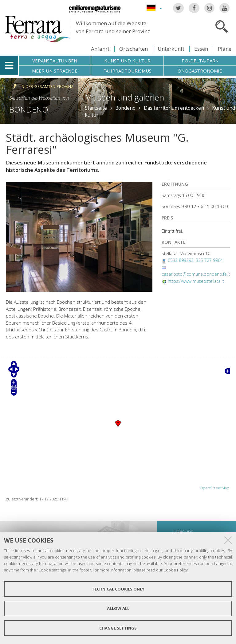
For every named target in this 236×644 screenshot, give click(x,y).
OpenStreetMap (214, 488)
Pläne (225, 49)
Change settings (118, 628)
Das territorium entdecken (174, 108)
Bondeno (29, 109)
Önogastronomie (200, 71)
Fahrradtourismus (127, 71)
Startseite (96, 108)
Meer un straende (55, 71)
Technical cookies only (118, 589)
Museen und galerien (124, 97)
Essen (201, 49)
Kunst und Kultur (127, 61)
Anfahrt (100, 49)
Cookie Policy (176, 570)
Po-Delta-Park (200, 61)
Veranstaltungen (55, 61)
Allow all (118, 608)
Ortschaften (134, 49)
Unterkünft (171, 49)
